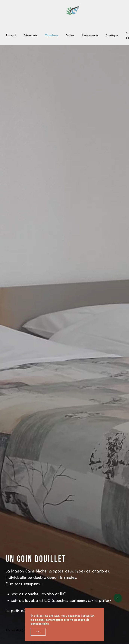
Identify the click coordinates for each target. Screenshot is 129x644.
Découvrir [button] (30, 35)
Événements (90, 35)
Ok (38, 632)
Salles (70, 35)
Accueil (11, 35)
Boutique (112, 35)
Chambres (52, 35)
